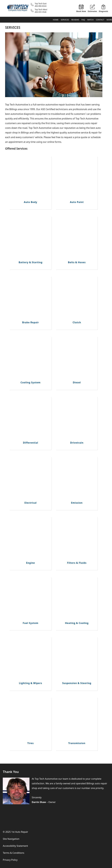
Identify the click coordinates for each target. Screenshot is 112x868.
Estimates (92, 11)
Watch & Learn (90, 20)
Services (65, 20)
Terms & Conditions (13, 853)
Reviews (75, 20)
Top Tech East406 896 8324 (41, 5)
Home (56, 20)
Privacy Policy (10, 860)
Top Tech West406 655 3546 (41, 11)
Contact (100, 20)
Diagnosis (103, 11)
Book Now (81, 11)
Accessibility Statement (15, 846)
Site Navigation (11, 839)
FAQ (83, 20)
